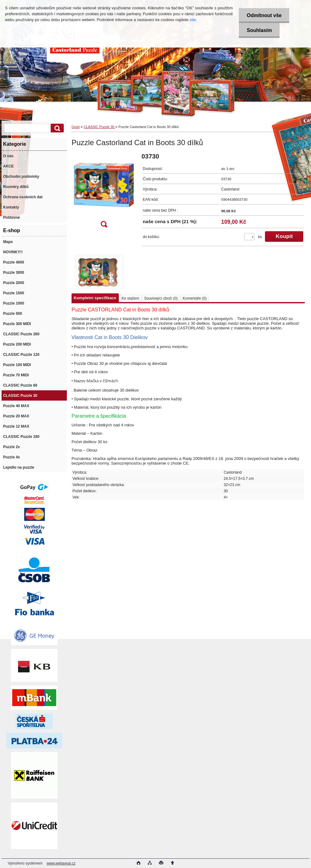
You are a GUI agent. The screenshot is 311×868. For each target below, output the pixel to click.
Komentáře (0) (195, 298)
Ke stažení (130, 298)
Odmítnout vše (264, 15)
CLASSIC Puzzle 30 (100, 127)
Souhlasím (259, 30)
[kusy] (249, 237)
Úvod (76, 127)
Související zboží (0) (161, 298)
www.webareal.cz (61, 863)
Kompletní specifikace (95, 298)
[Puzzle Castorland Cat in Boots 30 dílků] (104, 192)
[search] (56, 128)
